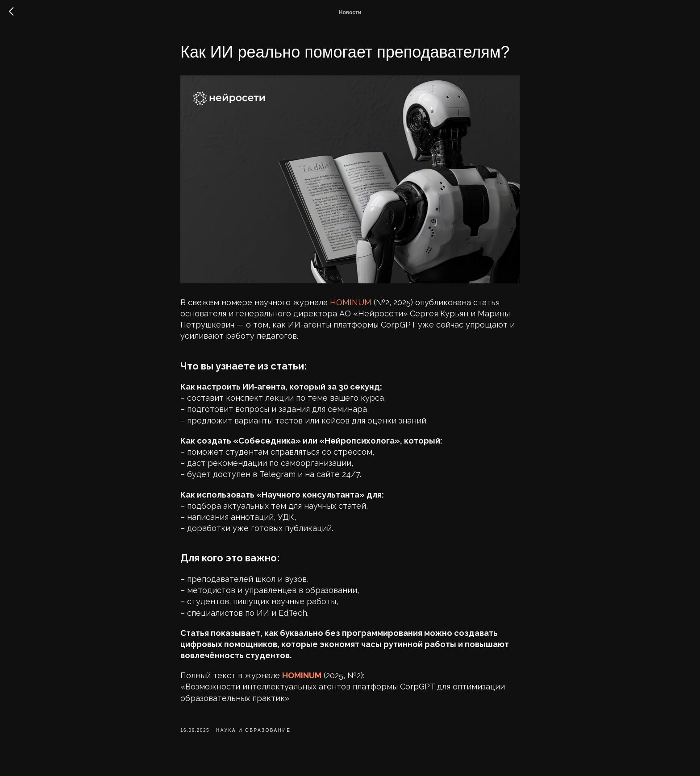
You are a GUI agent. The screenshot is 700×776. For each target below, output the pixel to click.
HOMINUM (351, 302)
